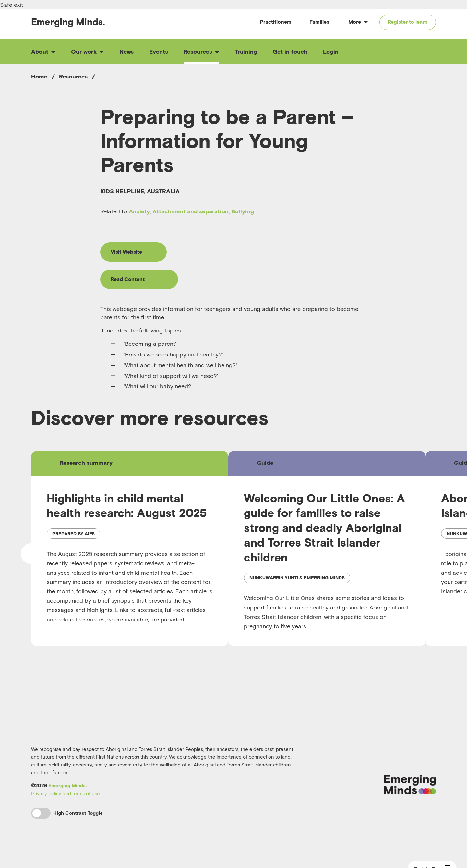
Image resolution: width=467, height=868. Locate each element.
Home (39, 76)
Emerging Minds (67, 785)
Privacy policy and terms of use (66, 793)
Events (159, 51)
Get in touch (290, 51)
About (43, 51)
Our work (87, 51)
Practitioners (275, 22)
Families (319, 22)
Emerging (68, 22)
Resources (201, 51)
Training (246, 51)
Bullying (243, 211)
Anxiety (139, 211)
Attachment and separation (191, 211)
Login (331, 51)
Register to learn (408, 22)
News (126, 51)
